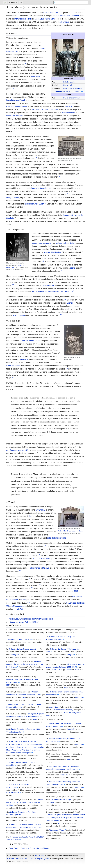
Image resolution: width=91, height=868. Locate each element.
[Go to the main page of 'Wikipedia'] (13, 3)
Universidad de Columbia (73, 88)
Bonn (9, 366)
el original (15, 655)
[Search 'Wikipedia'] (69, 3)
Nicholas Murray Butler (34, 204)
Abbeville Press (56, 670)
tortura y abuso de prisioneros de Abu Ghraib (51, 292)
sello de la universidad (57, 538)
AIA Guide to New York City (18, 450)
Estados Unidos (69, 82)
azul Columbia (19, 315)
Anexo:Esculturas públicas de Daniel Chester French (31, 619)
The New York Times (31, 341)
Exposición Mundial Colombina (45, 110)
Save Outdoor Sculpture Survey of (28, 848)
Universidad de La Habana (67, 531)
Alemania (16, 366)
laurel (32, 516)
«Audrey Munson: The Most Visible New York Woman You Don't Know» (25, 664)
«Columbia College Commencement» (22, 649)
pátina (73, 268)
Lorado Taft (19, 609)
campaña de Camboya (41, 243)
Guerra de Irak (48, 285)
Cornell (70, 303)
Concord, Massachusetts (17, 106)
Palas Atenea (35, 568)
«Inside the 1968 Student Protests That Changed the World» (25, 803)
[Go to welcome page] (5, 3)
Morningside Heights (23, 19)
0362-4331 (15, 793)
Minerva (46, 568)
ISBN (8, 685)
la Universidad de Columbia (67, 16)
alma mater (64, 22)
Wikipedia (13, 3)
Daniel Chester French (53, 13)
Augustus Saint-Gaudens (42, 188)
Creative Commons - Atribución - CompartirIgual (28, 859)
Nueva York (50, 19)
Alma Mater (36, 76)
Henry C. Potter (13, 198)
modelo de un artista (15, 116)
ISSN (8, 793)
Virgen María (23, 360)
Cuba (81, 531)
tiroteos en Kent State (65, 243)
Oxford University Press (72, 713)
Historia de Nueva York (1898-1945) (24, 622)
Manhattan (39, 19)
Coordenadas (57, 91)
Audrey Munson (68, 113)
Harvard (68, 106)
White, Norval (54, 707)
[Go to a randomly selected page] (21, 3)
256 (68, 670)
